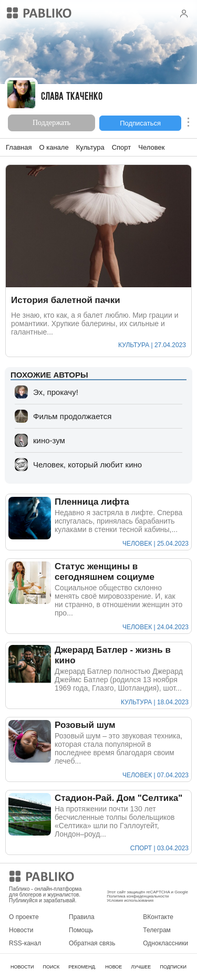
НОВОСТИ (22, 967)
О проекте (24, 917)
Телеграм (157, 930)
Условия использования (130, 900)
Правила (82, 917)
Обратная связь (92, 943)
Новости (21, 930)
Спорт (122, 147)
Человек (151, 147)
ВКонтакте (158, 917)
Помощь (81, 930)
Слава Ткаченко (72, 97)
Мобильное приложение (142, 878)
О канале (54, 147)
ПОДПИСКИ (173, 967)
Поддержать (51, 123)
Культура (90, 147)
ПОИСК (51, 967)
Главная (19, 147)
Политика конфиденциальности (138, 896)
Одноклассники (165, 943)
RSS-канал (25, 943)
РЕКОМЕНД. (82, 967)
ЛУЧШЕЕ (141, 967)
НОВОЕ (113, 967)
